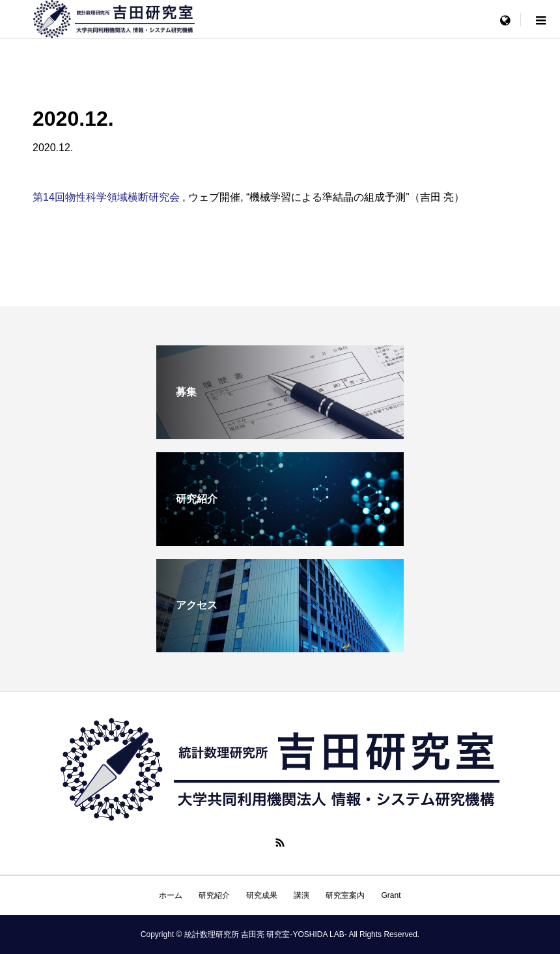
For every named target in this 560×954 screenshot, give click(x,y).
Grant (391, 895)
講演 (301, 895)
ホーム (171, 895)
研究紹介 (214, 895)
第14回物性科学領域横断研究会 (107, 197)
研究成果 (262, 895)
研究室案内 (345, 895)
